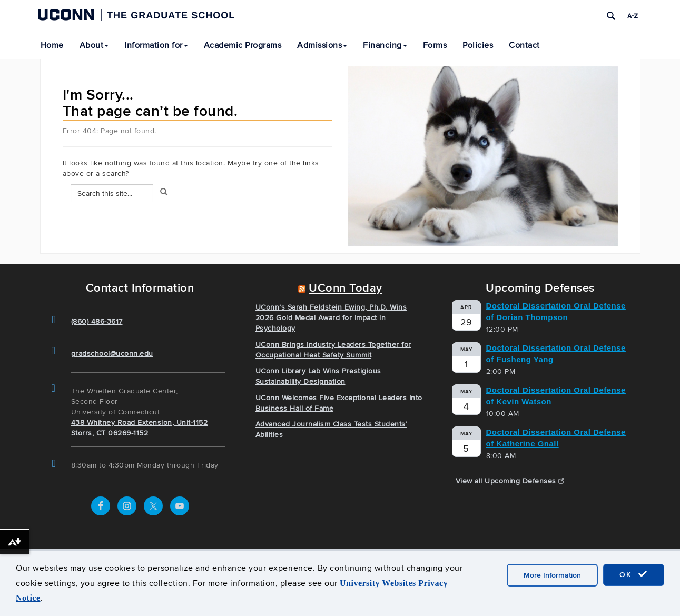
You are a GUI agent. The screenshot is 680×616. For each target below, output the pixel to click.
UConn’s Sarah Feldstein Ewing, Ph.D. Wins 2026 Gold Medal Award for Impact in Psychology (331, 318)
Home (52, 45)
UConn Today (346, 288)
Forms (435, 45)
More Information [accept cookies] (552, 575)
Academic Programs (243, 45)
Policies (478, 45)
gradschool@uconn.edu (112, 354)
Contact (524, 45)
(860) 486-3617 (97, 321)
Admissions (322, 45)
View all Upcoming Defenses (510, 481)
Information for (156, 45)
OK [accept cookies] (634, 574)
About (94, 45)
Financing (385, 45)
